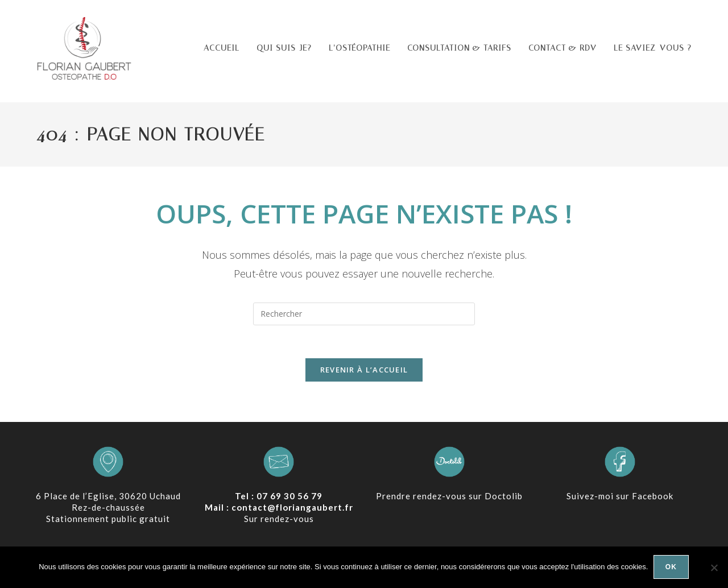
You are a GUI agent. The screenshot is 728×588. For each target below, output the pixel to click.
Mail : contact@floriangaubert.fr (279, 509)
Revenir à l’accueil (364, 371)
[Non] (714, 568)
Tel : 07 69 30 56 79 (279, 498)
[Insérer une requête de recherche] (364, 314)
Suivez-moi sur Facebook (620, 498)
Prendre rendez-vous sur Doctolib (449, 498)
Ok (671, 568)
